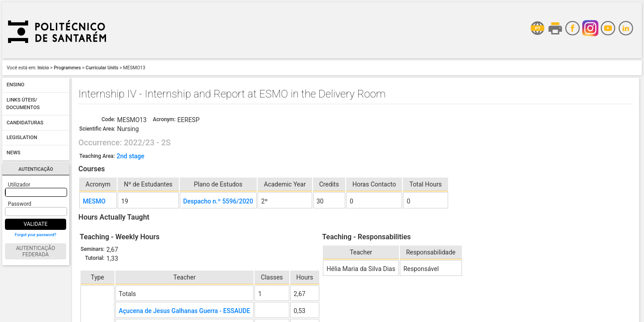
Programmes (67, 68)
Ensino (16, 85)
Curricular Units (102, 68)
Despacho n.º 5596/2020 (218, 201)
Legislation (22, 138)
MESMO (94, 201)
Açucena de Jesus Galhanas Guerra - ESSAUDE (185, 311)
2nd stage (131, 156)
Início (43, 68)
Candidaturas (25, 123)
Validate (36, 224)
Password (20, 204)
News (14, 153)
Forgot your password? (36, 235)
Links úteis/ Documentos (23, 104)
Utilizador (19, 185)
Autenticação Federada (36, 251)
